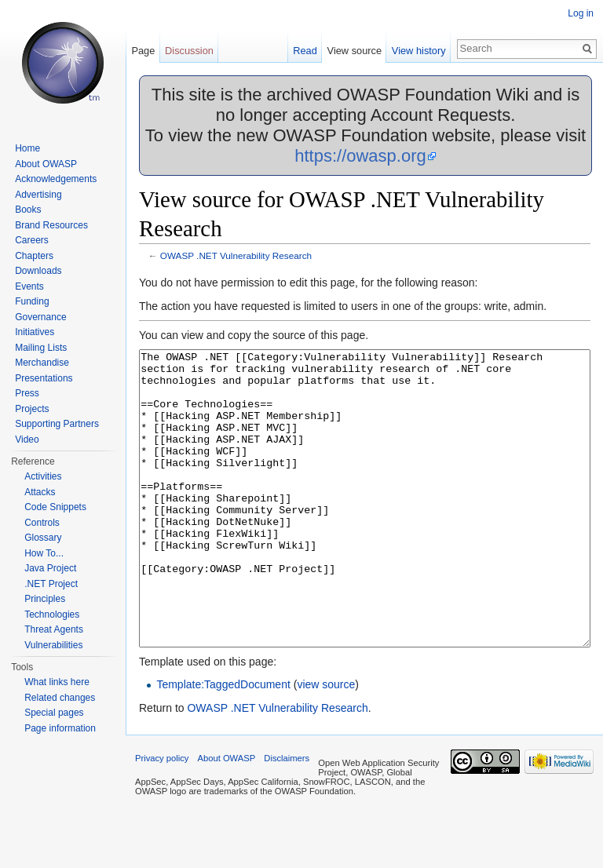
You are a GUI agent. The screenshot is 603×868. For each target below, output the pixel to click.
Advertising (38, 195)
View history (419, 51)
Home (27, 148)
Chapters (34, 256)
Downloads (38, 271)
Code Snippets (55, 507)
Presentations (44, 378)
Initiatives (35, 332)
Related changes (60, 698)
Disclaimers (287, 817)
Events (29, 286)
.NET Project (51, 584)
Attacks (40, 492)
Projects (32, 409)
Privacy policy (162, 817)
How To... (44, 553)
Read (305, 51)
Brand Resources (51, 225)
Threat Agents (54, 629)
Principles (45, 599)
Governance (40, 317)
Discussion (189, 51)
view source (326, 743)
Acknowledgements (56, 179)
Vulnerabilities (53, 645)
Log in (581, 13)
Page (143, 51)
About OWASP (46, 164)
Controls (42, 523)
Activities (43, 476)
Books (28, 210)
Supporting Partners (57, 424)
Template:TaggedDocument (223, 743)
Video (27, 439)
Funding (32, 301)
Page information (60, 728)
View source (354, 51)
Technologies (52, 615)
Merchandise (42, 363)
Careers (32, 240)
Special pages (54, 713)
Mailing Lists (41, 348)
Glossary (43, 538)
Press (27, 393)
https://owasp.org (360, 156)
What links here (57, 682)
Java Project (50, 568)
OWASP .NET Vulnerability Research (236, 255)
